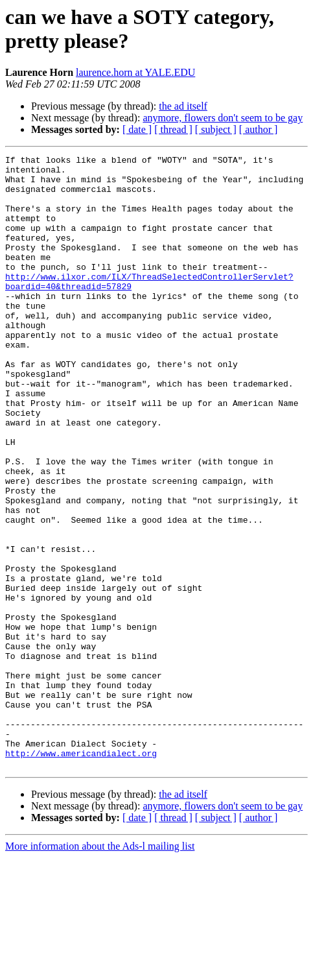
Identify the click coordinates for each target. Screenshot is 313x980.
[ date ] (137, 129)
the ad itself (183, 106)
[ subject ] (216, 129)
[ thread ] (173, 129)
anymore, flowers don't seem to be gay (223, 118)
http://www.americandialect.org (81, 874)
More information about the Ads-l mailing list (100, 969)
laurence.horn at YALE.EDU (135, 72)
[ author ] (259, 129)
